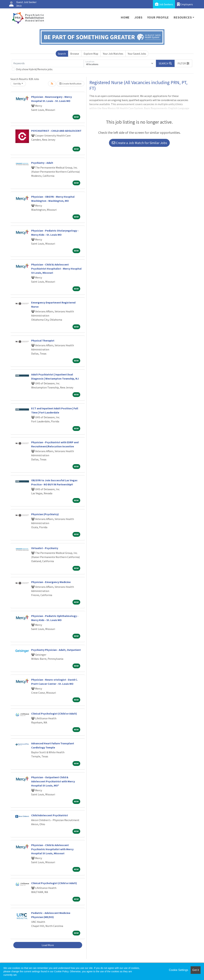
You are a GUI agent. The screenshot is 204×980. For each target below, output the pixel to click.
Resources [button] (183, 17)
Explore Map (91, 54)
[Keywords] (48, 63)
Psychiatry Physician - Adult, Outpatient (56, 650)
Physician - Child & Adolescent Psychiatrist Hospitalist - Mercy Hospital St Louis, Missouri (56, 269)
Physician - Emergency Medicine (51, 582)
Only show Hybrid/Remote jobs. (34, 69)
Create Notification (70, 84)
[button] (183, 63)
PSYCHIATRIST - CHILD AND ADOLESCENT (56, 131)
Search (62, 54)
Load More (48, 945)
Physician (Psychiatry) (45, 514)
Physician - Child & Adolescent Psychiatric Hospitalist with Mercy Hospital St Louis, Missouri (52, 849)
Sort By (17, 84)
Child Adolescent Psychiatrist (50, 815)
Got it (196, 970)
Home (125, 17)
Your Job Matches (113, 54)
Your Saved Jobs (137, 54)
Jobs (138, 17)
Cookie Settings (178, 970)
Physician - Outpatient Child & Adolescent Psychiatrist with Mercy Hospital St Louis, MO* (53, 781)
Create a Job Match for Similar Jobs (139, 143)
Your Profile (158, 17)
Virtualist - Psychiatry (45, 548)
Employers (185, 4)
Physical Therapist (43, 340)
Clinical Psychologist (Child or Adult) (54, 714)
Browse (75, 54)
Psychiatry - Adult (42, 163)
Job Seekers (164, 4)
